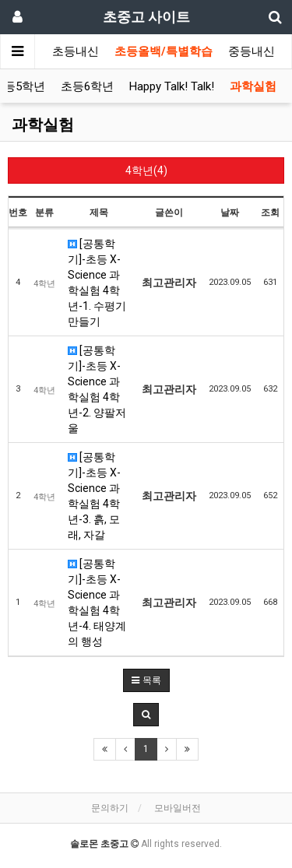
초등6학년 (87, 86)
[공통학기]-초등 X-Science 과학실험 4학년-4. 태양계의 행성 (97, 603)
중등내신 (252, 51)
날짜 (230, 213)
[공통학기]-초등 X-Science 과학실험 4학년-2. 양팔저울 (97, 389)
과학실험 (253, 86)
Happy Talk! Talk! (172, 86)
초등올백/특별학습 (164, 51)
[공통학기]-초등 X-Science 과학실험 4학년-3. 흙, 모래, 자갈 (94, 496)
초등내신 (76, 51)
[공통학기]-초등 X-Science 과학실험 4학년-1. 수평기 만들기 (97, 283)
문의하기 (110, 808)
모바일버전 (178, 808)
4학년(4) (146, 170)
